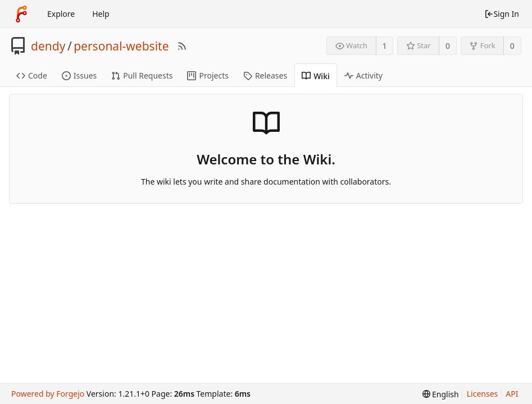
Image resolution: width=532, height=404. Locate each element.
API (512, 394)
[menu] (441, 394)
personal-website (121, 46)
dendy (48, 46)
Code (32, 75)
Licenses (483, 394)
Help (101, 14)
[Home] (21, 14)
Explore (61, 14)
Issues (79, 75)
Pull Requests (142, 75)
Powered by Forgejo (48, 394)
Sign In (502, 14)
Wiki (316, 76)
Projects (208, 75)
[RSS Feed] (182, 46)
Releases (265, 75)
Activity (363, 75)
